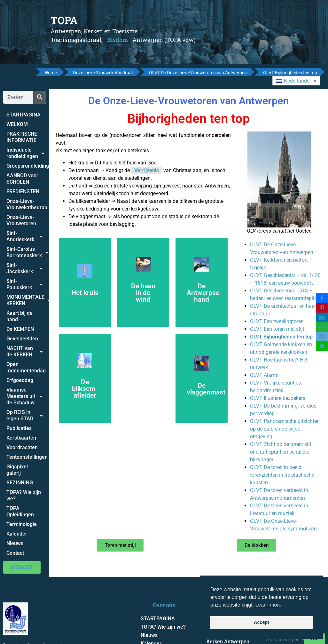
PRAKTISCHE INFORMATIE (22, 137)
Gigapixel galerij (17, 470)
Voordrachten (22, 447)
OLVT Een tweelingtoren (277, 321)
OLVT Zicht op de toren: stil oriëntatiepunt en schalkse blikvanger (281, 452)
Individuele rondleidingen (25, 153)
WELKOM (17, 124)
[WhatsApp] (322, 327)
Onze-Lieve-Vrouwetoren (21, 220)
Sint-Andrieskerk (25, 236)
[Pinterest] (322, 308)
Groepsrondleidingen (28, 166)
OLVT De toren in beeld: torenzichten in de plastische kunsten (282, 475)
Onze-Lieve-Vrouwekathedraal (28, 204)
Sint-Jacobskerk (25, 268)
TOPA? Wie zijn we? (24, 495)
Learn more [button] (269, 605)
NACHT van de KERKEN (25, 351)
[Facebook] (322, 298)
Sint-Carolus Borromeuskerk (27, 252)
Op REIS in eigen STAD (25, 415)
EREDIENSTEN (23, 191)
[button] (296, 81)
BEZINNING (20, 483)
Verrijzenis (147, 170)
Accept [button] (262, 622)
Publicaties (19, 428)
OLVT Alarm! (264, 375)
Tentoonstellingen (27, 457)
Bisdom (117, 40)
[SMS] (322, 346)
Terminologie (22, 524)
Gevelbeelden (22, 339)
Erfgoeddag (20, 380)
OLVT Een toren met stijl (277, 329)
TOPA (64, 20)
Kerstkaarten (21, 438)
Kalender (17, 534)
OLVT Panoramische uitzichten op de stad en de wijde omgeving (285, 429)
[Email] (322, 337)
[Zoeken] (40, 97)
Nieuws (15, 543)
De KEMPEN (20, 329)
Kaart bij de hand (20, 316)
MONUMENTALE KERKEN (28, 300)
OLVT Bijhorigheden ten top (281, 337)
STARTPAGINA (23, 115)
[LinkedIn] (322, 317)
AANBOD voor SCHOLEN (22, 179)
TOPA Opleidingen (20, 511)
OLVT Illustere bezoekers (278, 398)
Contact (15, 553)
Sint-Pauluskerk (25, 284)
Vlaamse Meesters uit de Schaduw (25, 396)
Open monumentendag (26, 367)
